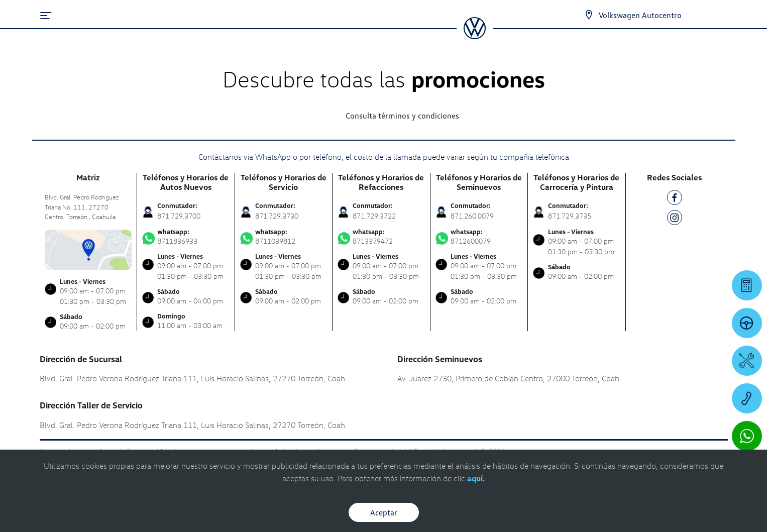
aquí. (476, 478)
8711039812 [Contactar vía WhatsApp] (284, 237)
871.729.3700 (179, 216)
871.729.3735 (570, 216)
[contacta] (88, 248)
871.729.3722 (374, 216)
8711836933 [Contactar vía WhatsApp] (186, 237)
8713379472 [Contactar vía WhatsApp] (381, 237)
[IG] (675, 219)
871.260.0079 (472, 216)
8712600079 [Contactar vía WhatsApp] (479, 237)
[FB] (675, 199)
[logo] (474, 36)
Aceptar (384, 512)
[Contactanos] (589, 15)
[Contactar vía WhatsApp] (747, 436)
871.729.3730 (277, 216)
